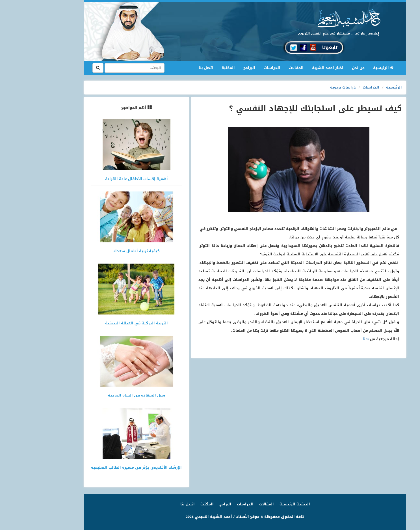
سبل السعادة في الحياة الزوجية (101, 395)
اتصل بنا (171, 68)
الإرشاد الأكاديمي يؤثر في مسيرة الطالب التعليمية (101, 467)
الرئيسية (346, 68)
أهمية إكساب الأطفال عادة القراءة (101, 179)
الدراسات (237, 68)
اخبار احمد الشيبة (293, 68)
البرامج (214, 68)
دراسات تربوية (308, 87)
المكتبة (193, 68)
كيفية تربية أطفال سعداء (101, 251)
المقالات (261, 68)
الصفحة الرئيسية (260, 504)
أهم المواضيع (99, 108)
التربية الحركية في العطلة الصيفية (101, 323)
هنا (331, 339)
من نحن (323, 68)
